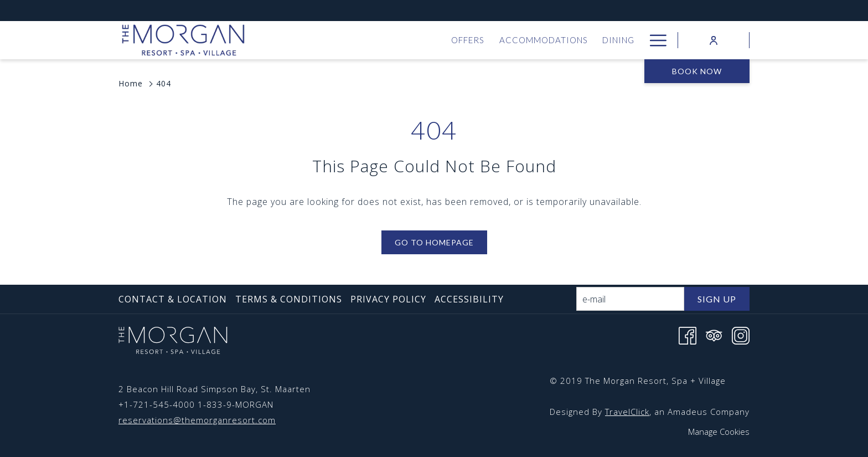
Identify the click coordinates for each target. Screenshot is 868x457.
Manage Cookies (719, 432)
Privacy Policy (388, 299)
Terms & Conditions (289, 299)
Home (131, 83)
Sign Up (717, 299)
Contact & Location (173, 299)
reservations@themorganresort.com (197, 420)
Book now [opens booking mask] (697, 71)
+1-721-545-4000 (157, 404)
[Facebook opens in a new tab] (688, 335)
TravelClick (627, 412)
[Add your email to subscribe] (630, 299)
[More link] (654, 40)
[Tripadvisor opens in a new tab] (714, 335)
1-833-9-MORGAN (236, 404)
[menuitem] (310, 40)
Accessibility (469, 299)
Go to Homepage (434, 242)
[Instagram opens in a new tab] (741, 335)
